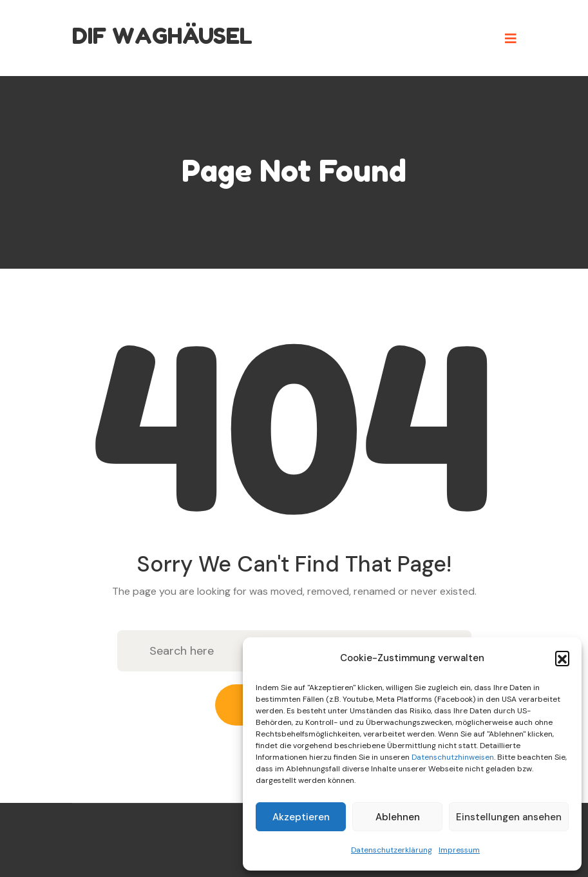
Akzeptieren (301, 817)
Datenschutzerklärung (392, 850)
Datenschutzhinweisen (453, 757)
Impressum (459, 850)
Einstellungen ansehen (509, 817)
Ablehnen (398, 817)
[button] (562, 658)
